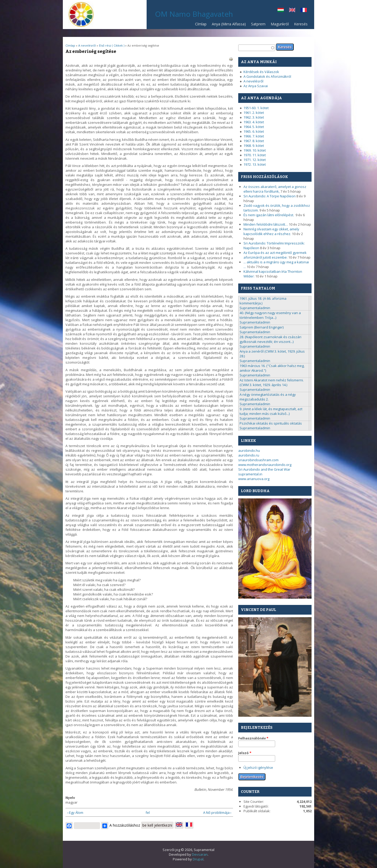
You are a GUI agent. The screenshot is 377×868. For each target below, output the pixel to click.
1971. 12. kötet (255, 160)
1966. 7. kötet (254, 136)
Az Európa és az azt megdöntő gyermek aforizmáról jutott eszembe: (275, 255)
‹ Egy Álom (75, 813)
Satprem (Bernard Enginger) (262, 327)
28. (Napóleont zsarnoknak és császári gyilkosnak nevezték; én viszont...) (270, 339)
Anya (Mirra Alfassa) (229, 24)
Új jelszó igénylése (258, 767)
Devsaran (200, 854)
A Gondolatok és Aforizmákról (267, 76)
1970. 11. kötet (255, 155)
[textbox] (257, 48)
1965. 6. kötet (254, 131)
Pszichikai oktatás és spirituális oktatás (271, 423)
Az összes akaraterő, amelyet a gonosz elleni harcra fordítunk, (275, 189)
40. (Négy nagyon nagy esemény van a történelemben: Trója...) (270, 315)
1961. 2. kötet (254, 113)
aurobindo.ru (249, 455)
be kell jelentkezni (157, 825)
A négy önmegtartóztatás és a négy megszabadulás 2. (268, 397)
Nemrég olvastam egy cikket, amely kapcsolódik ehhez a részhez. (271, 231)
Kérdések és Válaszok (261, 72)
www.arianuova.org (254, 479)
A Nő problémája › (217, 813)
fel (148, 813)
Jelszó (245, 753)
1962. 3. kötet (254, 117)
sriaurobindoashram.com (258, 460)
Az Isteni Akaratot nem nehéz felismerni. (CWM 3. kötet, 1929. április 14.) (272, 382)
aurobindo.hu (249, 450)
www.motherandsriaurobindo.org (265, 465)
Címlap (201, 24)
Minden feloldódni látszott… (266, 224)
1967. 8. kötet (254, 141)
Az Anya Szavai (256, 86)
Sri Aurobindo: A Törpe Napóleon (270, 196)
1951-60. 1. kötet (256, 108)
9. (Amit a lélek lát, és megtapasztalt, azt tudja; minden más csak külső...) (271, 411)
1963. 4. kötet (254, 122)
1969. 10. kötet (255, 150)
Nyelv (70, 798)
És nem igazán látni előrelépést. (269, 215)
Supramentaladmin (255, 308)
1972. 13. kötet (255, 164)
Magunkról (280, 24)
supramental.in (250, 474)
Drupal (198, 859)
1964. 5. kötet (254, 127)
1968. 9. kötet (254, 146)
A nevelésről (87, 45)
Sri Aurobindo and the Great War (264, 469)
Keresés (301, 24)
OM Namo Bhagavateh (194, 14)
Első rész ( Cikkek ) (112, 45)
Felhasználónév (253, 738)
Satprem (257, 25)
